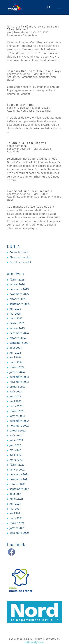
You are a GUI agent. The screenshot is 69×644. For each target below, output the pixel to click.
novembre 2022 (19, 426)
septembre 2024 (20, 343)
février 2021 (17, 523)
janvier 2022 (17, 469)
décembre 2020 (19, 533)
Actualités (13, 77)
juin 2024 (15, 353)
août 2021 (16, 494)
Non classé (27, 111)
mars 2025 (16, 318)
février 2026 (17, 279)
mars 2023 (16, 406)
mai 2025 (15, 314)
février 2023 (17, 411)
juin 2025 (15, 309)
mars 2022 (16, 460)
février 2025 (17, 323)
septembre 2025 (20, 304)
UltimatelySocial (34, 642)
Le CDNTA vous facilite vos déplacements (27, 144)
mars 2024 (16, 362)
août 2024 (16, 348)
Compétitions (29, 77)
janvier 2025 (17, 328)
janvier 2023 (17, 416)
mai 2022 (15, 450)
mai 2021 (15, 509)
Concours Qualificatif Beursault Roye (34, 71)
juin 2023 (15, 396)
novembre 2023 (19, 382)
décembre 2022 (19, 421)
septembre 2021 (20, 489)
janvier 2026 (17, 284)
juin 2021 (15, 504)
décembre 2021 (19, 474)
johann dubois (21, 32)
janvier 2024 (17, 372)
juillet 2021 (16, 499)
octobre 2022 (18, 430)
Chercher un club (20, 257)
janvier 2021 (17, 528)
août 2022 (16, 435)
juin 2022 (15, 445)
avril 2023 (16, 401)
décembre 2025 (19, 289)
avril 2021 (16, 513)
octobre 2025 (18, 299)
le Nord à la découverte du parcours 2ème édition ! (33, 28)
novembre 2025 (19, 294)
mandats (44, 77)
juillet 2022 (16, 440)
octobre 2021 (18, 484)
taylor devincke (21, 74)
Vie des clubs (44, 111)
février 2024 (17, 367)
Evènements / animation (22, 35)
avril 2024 (16, 357)
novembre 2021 (19, 479)
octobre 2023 (18, 387)
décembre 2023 (19, 377)
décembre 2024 (19, 333)
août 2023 (16, 391)
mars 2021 (16, 518)
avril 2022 (16, 455)
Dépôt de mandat (20, 262)
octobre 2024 (18, 338)
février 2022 (17, 465)
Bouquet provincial (21, 105)
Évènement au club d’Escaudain (30, 191)
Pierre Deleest (21, 108)
